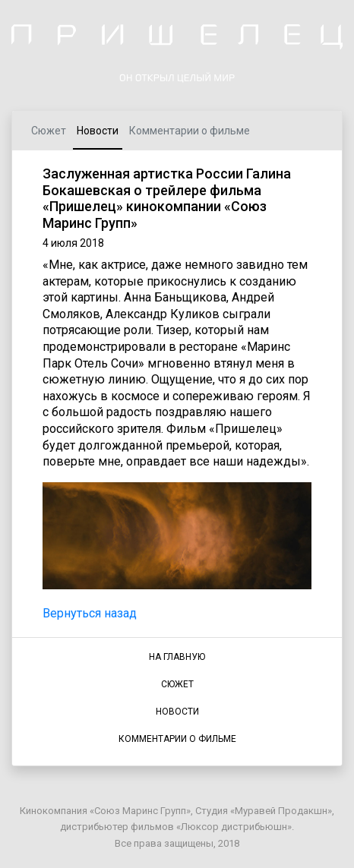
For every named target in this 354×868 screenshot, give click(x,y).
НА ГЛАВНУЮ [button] (177, 657)
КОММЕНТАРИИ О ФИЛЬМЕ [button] (177, 739)
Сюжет (49, 131)
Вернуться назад (90, 613)
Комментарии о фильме (190, 131)
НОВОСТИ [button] (177, 712)
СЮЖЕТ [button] (177, 684)
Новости (98, 131)
